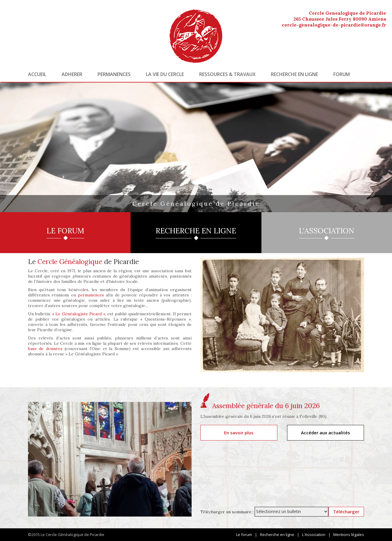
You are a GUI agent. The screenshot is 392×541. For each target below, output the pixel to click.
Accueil (37, 74)
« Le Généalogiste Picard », (79, 314)
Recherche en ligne (294, 74)
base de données (45, 349)
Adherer (72, 74)
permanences (91, 295)
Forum (342, 74)
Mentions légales (349, 535)
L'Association (314, 535)
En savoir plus (239, 433)
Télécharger (346, 512)
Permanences (114, 74)
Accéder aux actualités (326, 433)
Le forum (244, 535)
